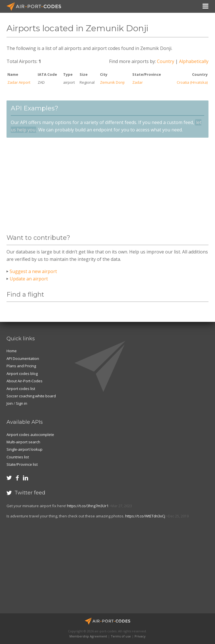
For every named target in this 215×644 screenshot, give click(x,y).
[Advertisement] (107, 186)
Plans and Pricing (21, 366)
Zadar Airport (19, 82)
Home (12, 351)
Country (166, 61)
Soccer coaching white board (31, 396)
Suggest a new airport (33, 271)
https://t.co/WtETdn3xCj (145, 516)
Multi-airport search (23, 442)
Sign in (22, 403)
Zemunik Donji (112, 82)
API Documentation (23, 358)
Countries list (18, 457)
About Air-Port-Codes (25, 381)
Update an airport (29, 279)
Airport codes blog (22, 374)
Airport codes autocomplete (30, 435)
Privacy (140, 636)
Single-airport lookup (25, 449)
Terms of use (121, 636)
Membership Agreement (88, 636)
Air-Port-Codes (36, 7)
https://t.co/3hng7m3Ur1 (88, 506)
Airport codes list (21, 389)
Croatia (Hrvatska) (192, 82)
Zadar (138, 82)
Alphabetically (194, 61)
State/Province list (22, 464)
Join (10, 403)
